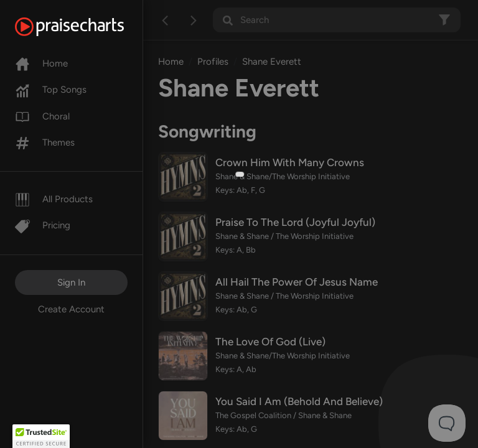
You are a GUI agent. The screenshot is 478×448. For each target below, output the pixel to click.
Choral (42, 116)
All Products (54, 199)
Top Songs (51, 90)
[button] (41, 436)
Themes (45, 142)
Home (41, 63)
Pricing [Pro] (43, 225)
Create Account (71, 309)
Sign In (71, 282)
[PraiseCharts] (85, 27)
